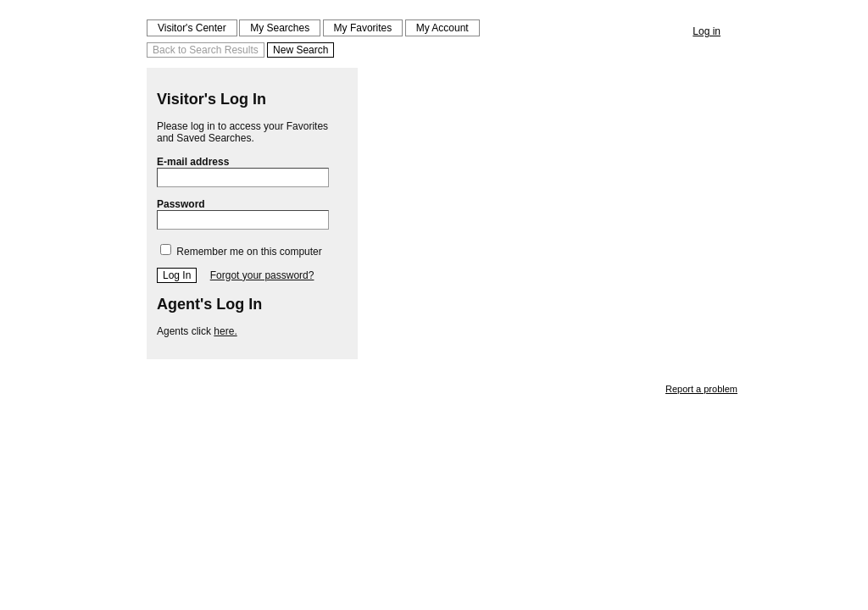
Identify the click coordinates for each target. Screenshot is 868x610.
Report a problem (701, 389)
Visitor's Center (192, 28)
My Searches (280, 28)
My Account (442, 28)
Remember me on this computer (241, 252)
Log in (707, 31)
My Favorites (363, 28)
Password (243, 214)
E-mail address (243, 172)
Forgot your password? (262, 275)
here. (225, 331)
